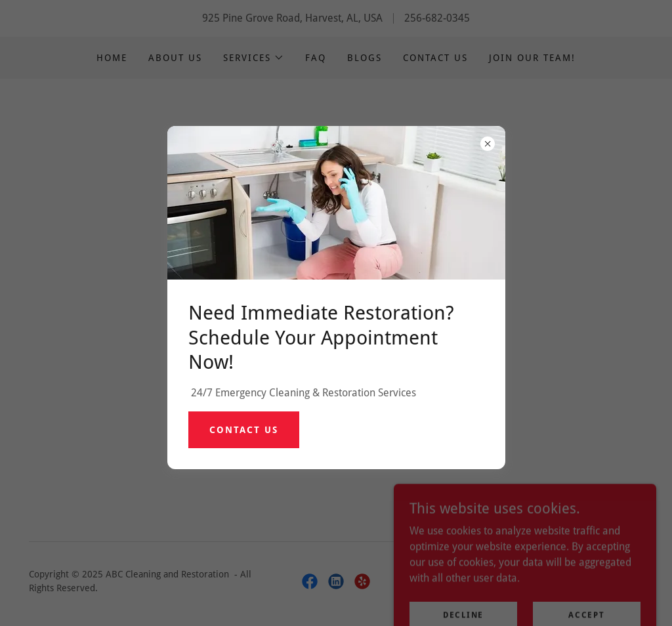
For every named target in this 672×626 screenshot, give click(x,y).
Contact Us (244, 430)
